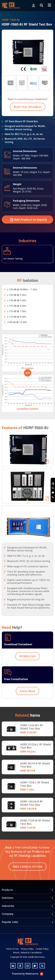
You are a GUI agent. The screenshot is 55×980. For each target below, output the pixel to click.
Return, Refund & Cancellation (27, 952)
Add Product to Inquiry (29, 224)
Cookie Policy (42, 949)
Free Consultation (27, 867)
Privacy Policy (27, 949)
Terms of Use (12, 949)
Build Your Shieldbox (28, 111)
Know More (27, 695)
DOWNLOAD (28, 661)
